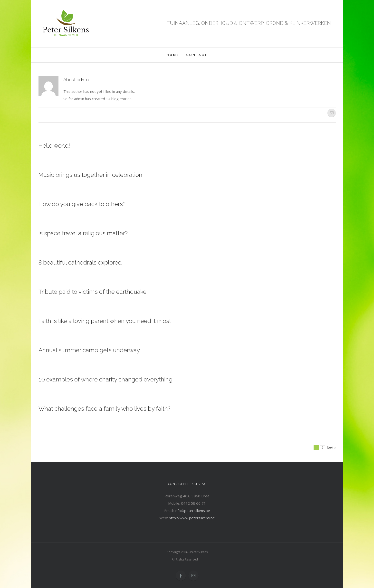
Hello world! (54, 146)
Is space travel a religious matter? (83, 233)
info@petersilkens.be (192, 511)
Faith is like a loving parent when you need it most (105, 321)
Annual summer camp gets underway (89, 350)
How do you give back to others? (82, 204)
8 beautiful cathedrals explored (80, 262)
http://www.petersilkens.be (192, 518)
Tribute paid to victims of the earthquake (92, 292)
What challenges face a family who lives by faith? (105, 409)
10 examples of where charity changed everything (105, 379)
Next (330, 448)
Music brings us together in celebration (90, 175)
